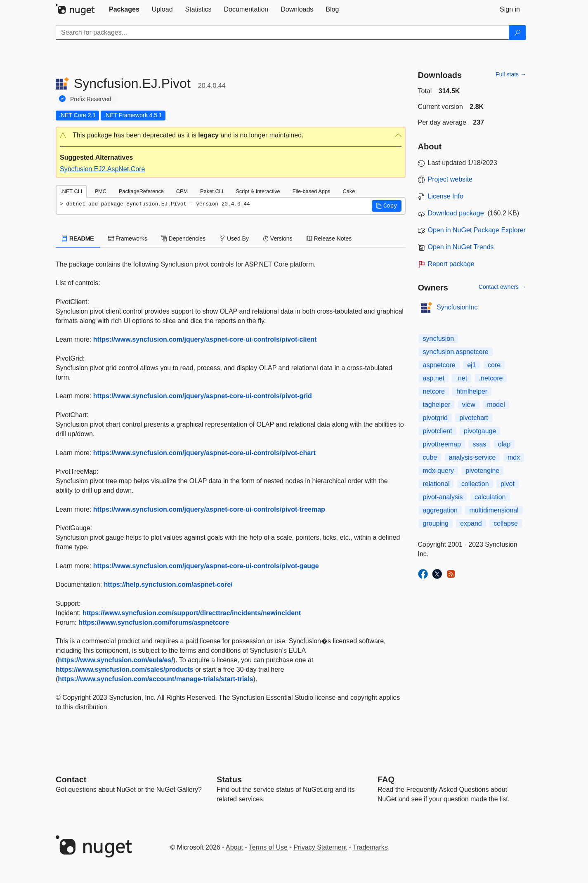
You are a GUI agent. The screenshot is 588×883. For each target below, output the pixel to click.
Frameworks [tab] (128, 238)
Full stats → (511, 74)
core (494, 365)
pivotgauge (480, 431)
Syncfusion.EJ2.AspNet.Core (102, 169)
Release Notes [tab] (329, 238)
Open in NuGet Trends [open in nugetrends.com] (461, 247)
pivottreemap (442, 444)
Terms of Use (268, 847)
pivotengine (483, 471)
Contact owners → (502, 287)
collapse (506, 523)
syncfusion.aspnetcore (456, 352)
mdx (514, 457)
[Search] (517, 33)
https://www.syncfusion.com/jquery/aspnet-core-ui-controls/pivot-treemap (209, 509)
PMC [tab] (100, 191)
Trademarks (370, 847)
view (469, 405)
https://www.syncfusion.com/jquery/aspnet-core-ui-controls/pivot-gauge (206, 566)
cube (430, 457)
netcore (434, 391)
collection (475, 484)
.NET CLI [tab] (71, 191)
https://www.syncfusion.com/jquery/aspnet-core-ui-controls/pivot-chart (204, 453)
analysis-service (472, 457)
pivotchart (473, 418)
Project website (450, 179)
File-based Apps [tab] (312, 191)
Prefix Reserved (91, 99)
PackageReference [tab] (141, 191)
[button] (231, 136)
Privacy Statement (320, 847)
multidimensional (494, 510)
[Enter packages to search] (282, 33)
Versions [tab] (278, 238)
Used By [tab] (234, 238)
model (496, 405)
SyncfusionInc (457, 307)
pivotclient (438, 431)
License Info (446, 196)
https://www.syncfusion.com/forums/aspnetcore (154, 622)
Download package (456, 213)
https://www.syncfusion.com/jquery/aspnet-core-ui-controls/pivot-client (205, 339)
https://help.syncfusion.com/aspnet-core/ (168, 584)
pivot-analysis (443, 497)
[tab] (124, 9)
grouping (436, 523)
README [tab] (78, 238)
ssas (479, 444)
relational (436, 484)
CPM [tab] (182, 191)
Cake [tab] (349, 191)
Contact (71, 779)
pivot (508, 484)
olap (504, 444)
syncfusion (439, 339)
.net (462, 378)
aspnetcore (439, 365)
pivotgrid (435, 418)
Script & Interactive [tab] (258, 191)
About (234, 847)
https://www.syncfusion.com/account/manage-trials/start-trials (155, 679)
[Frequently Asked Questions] (386, 779)
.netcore (491, 378)
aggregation (440, 510)
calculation (490, 497)
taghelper (437, 405)
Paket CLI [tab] (212, 191)
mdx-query (439, 471)
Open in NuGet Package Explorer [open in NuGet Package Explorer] (477, 230)
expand (471, 523)
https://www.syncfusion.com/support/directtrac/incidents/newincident (192, 613)
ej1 (471, 365)
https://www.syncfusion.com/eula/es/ (115, 660)
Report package (451, 264)
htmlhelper (472, 391)
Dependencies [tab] (183, 238)
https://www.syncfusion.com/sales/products (125, 669)
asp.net (434, 378)
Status (229, 779)
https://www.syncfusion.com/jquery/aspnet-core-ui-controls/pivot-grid (203, 396)
